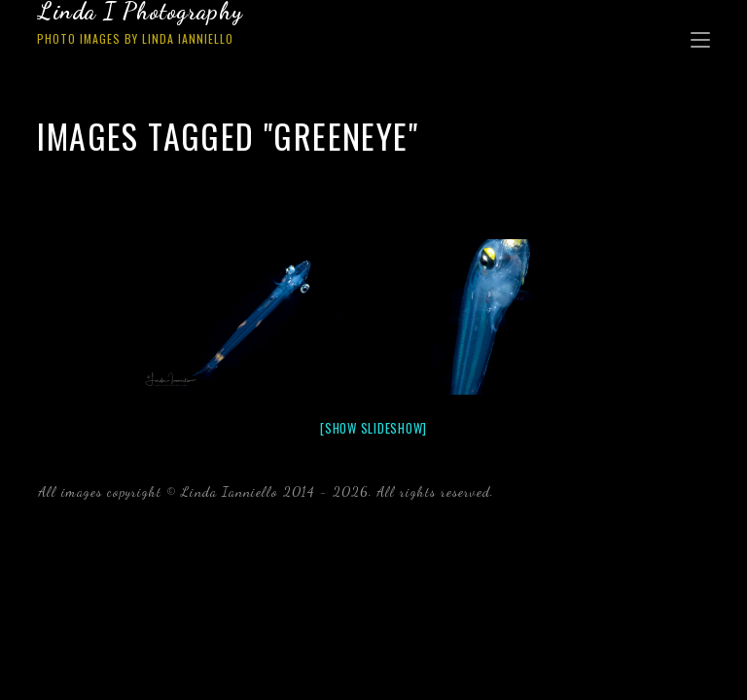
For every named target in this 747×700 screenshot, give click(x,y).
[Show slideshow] (373, 428)
